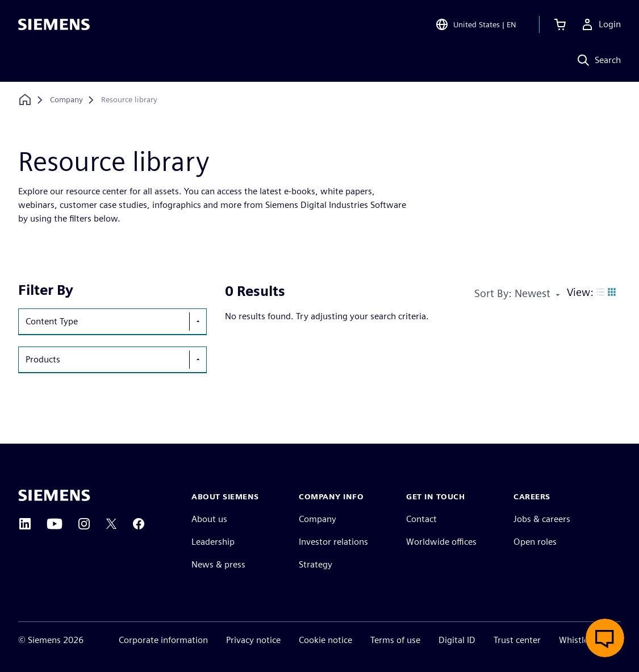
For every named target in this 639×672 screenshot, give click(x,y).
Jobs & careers (542, 519)
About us (209, 519)
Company (318, 519)
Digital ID (457, 640)
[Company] (66, 100)
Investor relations (333, 542)
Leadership (213, 542)
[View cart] (560, 25)
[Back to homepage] (25, 100)
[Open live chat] (605, 638)
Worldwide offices (441, 542)
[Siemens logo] (54, 25)
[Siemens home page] (54, 495)
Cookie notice (325, 640)
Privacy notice (253, 640)
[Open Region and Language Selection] (476, 25)
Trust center (517, 640)
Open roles (535, 542)
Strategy (316, 564)
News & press (218, 564)
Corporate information (163, 640)
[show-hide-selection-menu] (198, 322)
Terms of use (395, 640)
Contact (421, 519)
